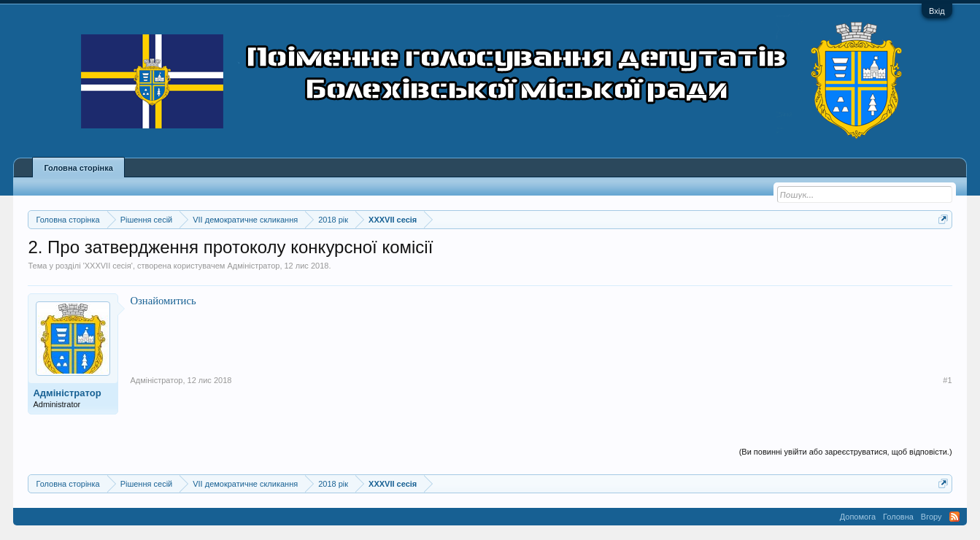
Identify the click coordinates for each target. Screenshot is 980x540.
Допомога (858, 517)
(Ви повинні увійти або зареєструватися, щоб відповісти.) (846, 452)
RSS (954, 517)
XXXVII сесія (108, 266)
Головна (898, 517)
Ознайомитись (163, 301)
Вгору (931, 517)
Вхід (937, 11)
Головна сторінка (78, 168)
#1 (947, 380)
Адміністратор (253, 266)
